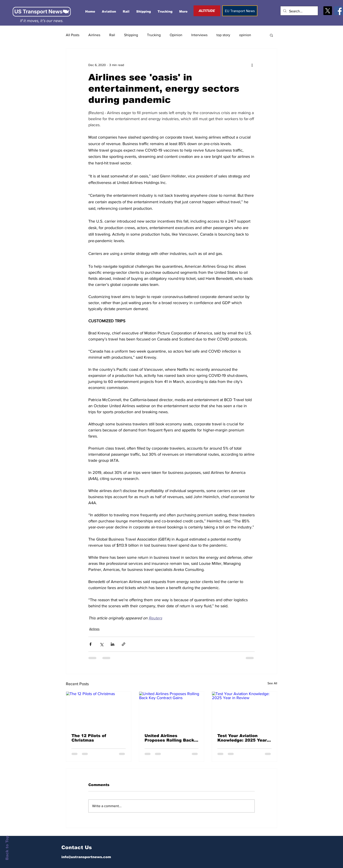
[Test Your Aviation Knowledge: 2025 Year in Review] (244, 710)
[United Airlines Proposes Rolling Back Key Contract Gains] (172, 710)
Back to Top (7, 848)
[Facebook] (339, 11)
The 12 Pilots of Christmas (89, 738)
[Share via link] (124, 644)
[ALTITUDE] (207, 11)
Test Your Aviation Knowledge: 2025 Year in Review (242, 738)
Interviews (199, 35)
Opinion (176, 35)
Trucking (154, 35)
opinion (245, 35)
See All (272, 683)
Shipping (131, 35)
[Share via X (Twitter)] (101, 644)
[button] (271, 35)
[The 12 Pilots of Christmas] (99, 710)
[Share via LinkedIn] (112, 644)
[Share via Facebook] (90, 644)
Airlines (94, 35)
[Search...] (299, 11)
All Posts (73, 35)
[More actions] (252, 65)
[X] (328, 11)
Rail (112, 35)
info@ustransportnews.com (86, 857)
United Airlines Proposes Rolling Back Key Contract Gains (169, 738)
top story (223, 35)
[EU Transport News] (240, 11)
